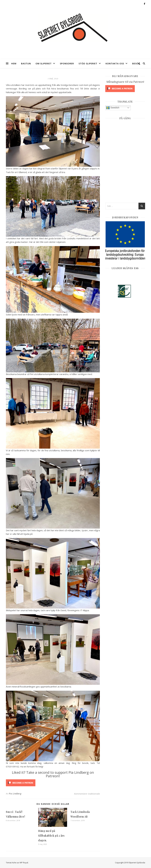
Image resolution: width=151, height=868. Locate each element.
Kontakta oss (115, 63)
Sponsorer (67, 63)
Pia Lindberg (15, 794)
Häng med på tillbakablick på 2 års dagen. (51, 836)
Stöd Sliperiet (88, 63)
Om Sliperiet (44, 63)
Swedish (113, 108)
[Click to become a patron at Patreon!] (53, 783)
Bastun (26, 63)
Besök (136, 63)
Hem (14, 63)
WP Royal (24, 863)
